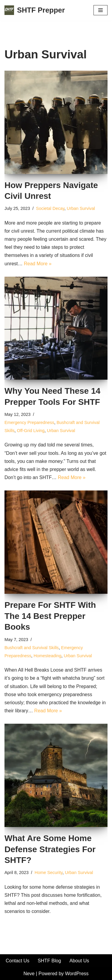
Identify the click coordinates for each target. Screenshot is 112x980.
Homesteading (48, 656)
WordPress (77, 974)
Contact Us (17, 961)
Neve (29, 974)
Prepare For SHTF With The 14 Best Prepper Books (50, 616)
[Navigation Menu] (101, 10)
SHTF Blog (49, 961)
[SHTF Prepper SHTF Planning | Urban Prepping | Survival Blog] (35, 10)
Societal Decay (50, 208)
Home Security (49, 873)
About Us (79, 961)
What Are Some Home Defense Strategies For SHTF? (50, 849)
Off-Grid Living (31, 431)
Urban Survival (81, 208)
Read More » (38, 264)
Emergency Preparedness (29, 422)
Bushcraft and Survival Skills (32, 648)
